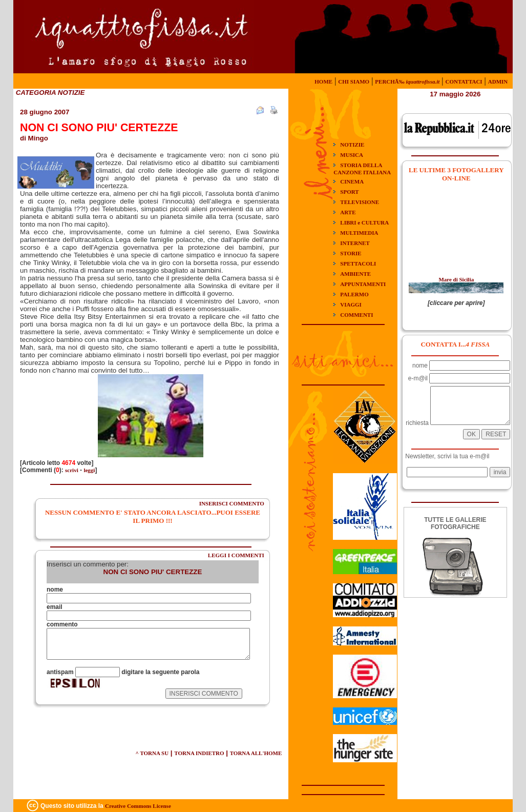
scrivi (72, 470)
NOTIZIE (352, 145)
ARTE (348, 212)
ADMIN (498, 82)
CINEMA (352, 181)
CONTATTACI (464, 82)
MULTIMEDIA (359, 233)
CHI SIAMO (354, 82)
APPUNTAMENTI (363, 284)
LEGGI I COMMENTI (236, 555)
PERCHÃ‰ (407, 82)
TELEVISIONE (360, 202)
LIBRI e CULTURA (364, 222)
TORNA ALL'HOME (256, 753)
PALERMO (354, 294)
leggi (89, 470)
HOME (323, 82)
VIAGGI (351, 304)
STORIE (351, 253)
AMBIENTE (355, 274)
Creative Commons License (138, 806)
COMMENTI (356, 315)
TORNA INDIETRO (199, 753)
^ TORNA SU (152, 753)
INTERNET (355, 243)
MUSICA (352, 155)
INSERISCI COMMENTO (232, 503)
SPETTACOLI (358, 263)
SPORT (349, 192)
